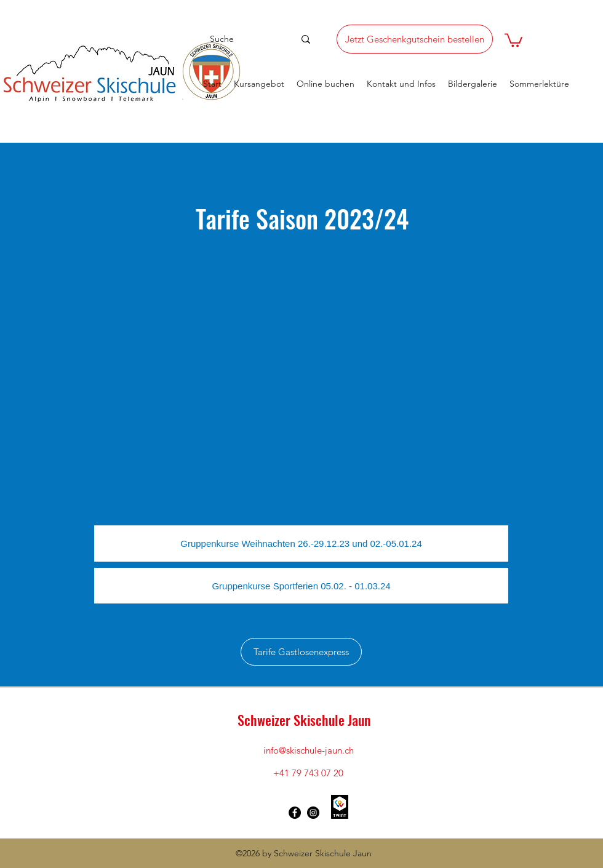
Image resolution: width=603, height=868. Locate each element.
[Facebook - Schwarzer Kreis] (295, 813)
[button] (513, 39)
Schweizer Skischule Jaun (304, 720)
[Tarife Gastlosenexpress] (301, 652)
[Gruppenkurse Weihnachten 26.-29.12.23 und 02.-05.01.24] (301, 543)
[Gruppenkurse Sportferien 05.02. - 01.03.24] (301, 586)
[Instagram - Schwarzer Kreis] (313, 813)
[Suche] (242, 39)
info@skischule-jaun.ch (309, 750)
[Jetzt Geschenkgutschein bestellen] (415, 39)
